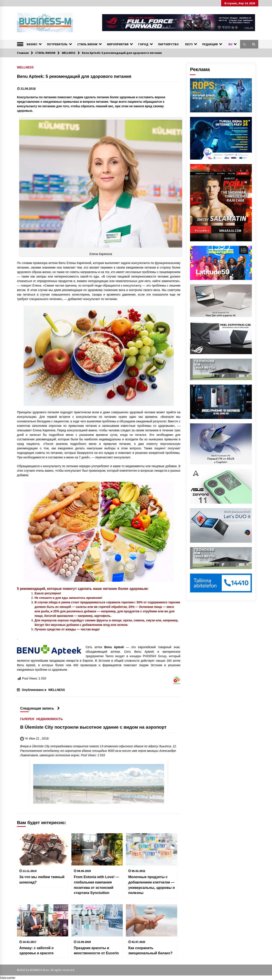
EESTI (189, 44)
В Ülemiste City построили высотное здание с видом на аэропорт (93, 727)
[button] (245, 44)
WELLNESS (25, 67)
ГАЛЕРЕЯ (27, 719)
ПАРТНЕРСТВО (168, 44)
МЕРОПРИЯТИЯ (118, 44)
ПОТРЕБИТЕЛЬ (57, 44)
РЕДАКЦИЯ (210, 44)
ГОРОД (143, 44)
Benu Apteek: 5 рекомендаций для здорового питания (74, 76)
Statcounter (8, 978)
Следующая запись (40, 708)
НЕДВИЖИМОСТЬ (49, 719)
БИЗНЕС (32, 44)
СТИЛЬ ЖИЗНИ (87, 44)
